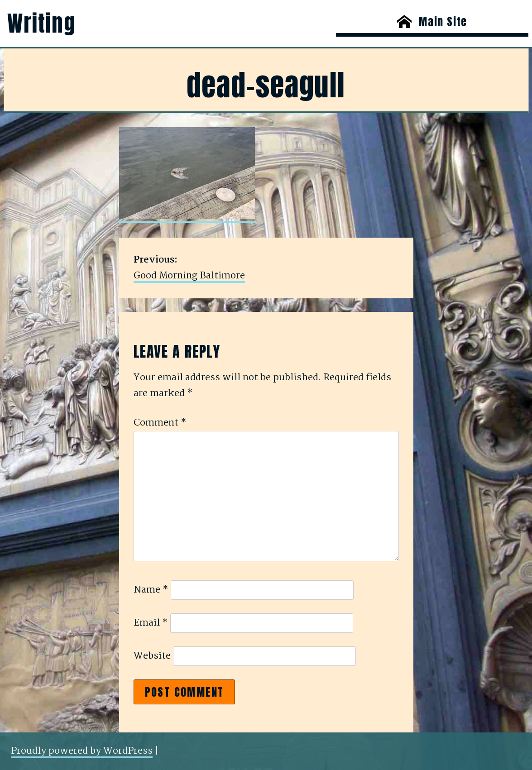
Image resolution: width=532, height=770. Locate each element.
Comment (160, 423)
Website (152, 656)
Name (151, 590)
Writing (41, 24)
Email (151, 623)
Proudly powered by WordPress (82, 751)
